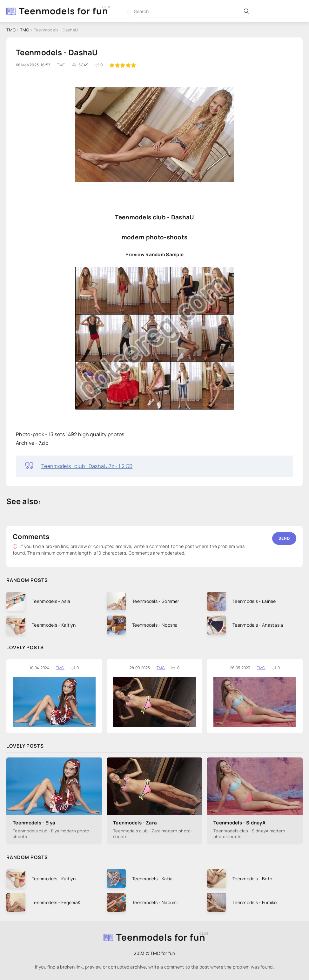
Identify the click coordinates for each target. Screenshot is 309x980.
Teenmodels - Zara (135, 823)
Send (284, 538)
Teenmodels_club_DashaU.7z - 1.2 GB (87, 466)
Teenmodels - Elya (34, 823)
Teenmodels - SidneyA (239, 823)
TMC (60, 668)
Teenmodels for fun (64, 11)
